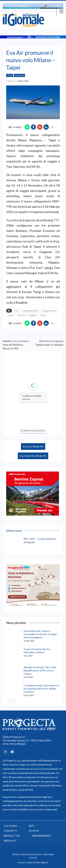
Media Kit (10, 841)
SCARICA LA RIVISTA (33, 431)
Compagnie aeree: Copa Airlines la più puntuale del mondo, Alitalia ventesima (41, 689)
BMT (32, 826)
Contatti (10, 831)
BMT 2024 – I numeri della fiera (40, 539)
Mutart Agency (41, 862)
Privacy (21, 862)
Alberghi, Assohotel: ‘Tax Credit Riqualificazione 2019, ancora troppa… (40, 670)
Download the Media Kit (33, 456)
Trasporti (19, 75)
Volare (43, 315)
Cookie (30, 862)
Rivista (34, 831)
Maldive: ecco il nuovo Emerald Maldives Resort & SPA (16, 345)
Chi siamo (10, 826)
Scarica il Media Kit (33, 446)
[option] (33, 6)
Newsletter (12, 836)
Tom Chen (21, 315)
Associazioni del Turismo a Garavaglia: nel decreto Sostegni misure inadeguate (40, 634)
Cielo (10, 75)
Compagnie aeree (49, 311)
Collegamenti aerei (30, 311)
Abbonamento (42, 836)
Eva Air (11, 315)
